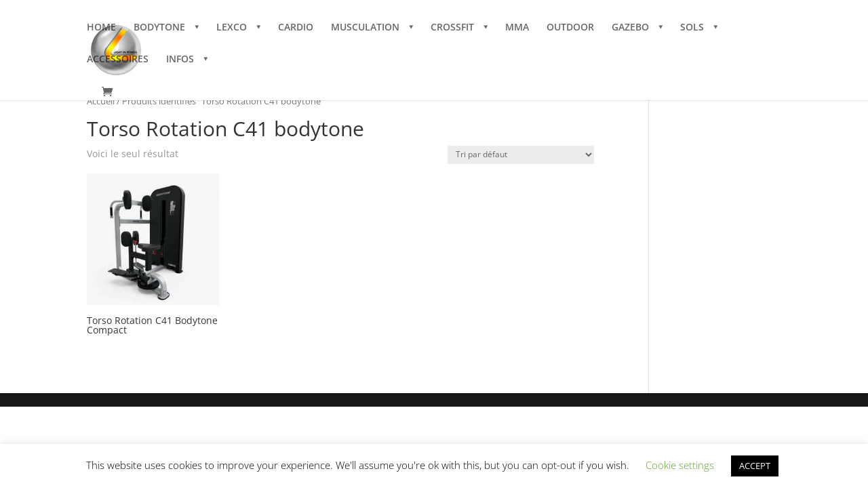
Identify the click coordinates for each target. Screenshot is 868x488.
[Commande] (521, 155)
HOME (101, 28)
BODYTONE (159, 28)
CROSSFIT (452, 28)
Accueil (101, 101)
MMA (517, 28)
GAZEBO (630, 28)
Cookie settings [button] (680, 465)
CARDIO (296, 28)
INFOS (180, 60)
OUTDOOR (570, 28)
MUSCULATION (365, 28)
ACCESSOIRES (118, 60)
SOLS (692, 28)
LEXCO (232, 28)
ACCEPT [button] (755, 466)
